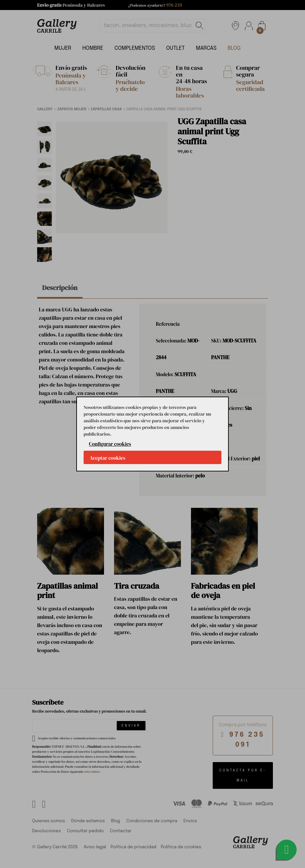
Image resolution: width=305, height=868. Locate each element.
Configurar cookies (110, 444)
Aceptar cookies (108, 458)
